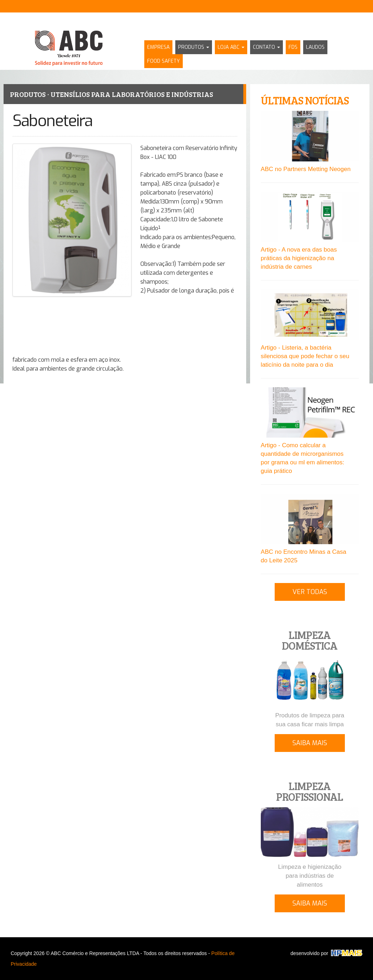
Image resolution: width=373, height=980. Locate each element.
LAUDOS (315, 47)
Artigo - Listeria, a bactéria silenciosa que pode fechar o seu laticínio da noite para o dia (305, 356)
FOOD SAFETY (164, 61)
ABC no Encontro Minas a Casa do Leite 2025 (304, 556)
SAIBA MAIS (310, 743)
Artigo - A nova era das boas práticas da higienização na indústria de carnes (299, 258)
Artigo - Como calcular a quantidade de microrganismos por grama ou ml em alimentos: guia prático (302, 458)
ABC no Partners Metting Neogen (306, 169)
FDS (293, 47)
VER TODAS (310, 592)
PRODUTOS (194, 47)
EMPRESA (158, 47)
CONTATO (266, 47)
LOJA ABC (231, 47)
